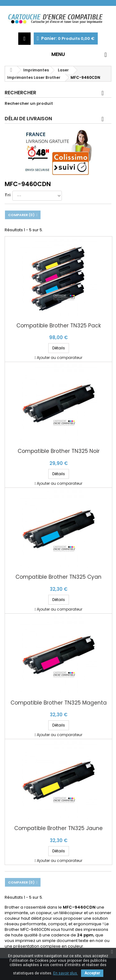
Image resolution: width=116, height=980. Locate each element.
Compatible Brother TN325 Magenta (59, 703)
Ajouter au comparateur (60, 358)
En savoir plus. (66, 973)
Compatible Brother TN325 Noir (59, 451)
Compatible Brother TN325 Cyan (58, 577)
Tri (8, 195)
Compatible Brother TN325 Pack (59, 326)
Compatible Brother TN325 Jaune (58, 828)
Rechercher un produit (29, 104)
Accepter (92, 973)
